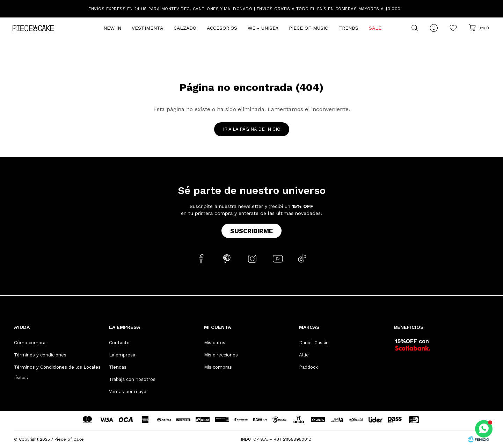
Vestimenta (147, 28)
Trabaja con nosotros (132, 379)
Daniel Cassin (314, 343)
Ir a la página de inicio (252, 129)
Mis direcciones (221, 355)
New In (112, 28)
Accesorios (222, 28)
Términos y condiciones (40, 355)
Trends (348, 28)
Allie (304, 355)
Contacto (119, 343)
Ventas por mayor (129, 392)
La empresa (122, 355)
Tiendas (118, 367)
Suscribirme (251, 231)
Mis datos (215, 343)
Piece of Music (308, 28)
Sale (375, 28)
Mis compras (218, 367)
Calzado (185, 28)
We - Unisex (263, 28)
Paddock (308, 367)
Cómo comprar (31, 343)
